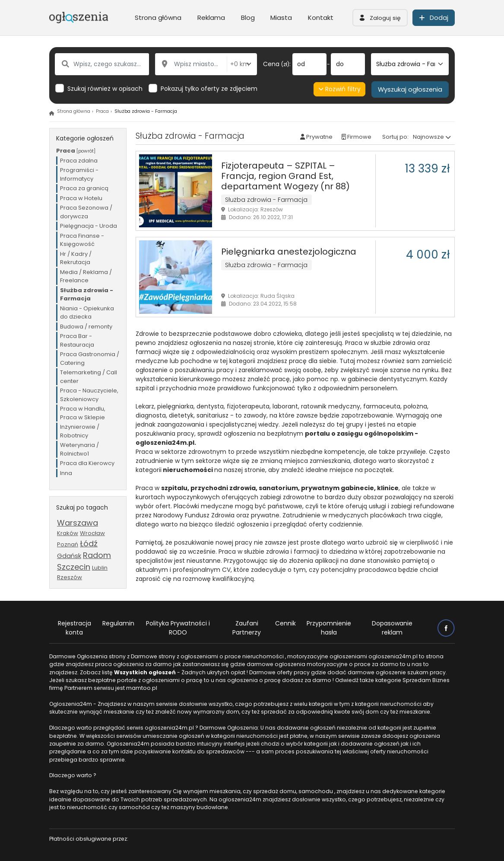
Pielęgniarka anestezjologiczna (289, 252)
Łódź (89, 544)
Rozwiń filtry (340, 89)
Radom (97, 555)
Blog (248, 18)
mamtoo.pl (142, 688)
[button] (380, 18)
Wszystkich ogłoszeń (145, 672)
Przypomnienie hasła (329, 628)
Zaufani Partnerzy (247, 628)
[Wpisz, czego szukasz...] (102, 64)
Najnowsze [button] (428, 137)
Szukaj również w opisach (105, 89)
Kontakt (321, 18)
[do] (348, 64)
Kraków (68, 533)
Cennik (285, 623)
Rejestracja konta (74, 628)
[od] (309, 64)
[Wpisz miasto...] (191, 64)
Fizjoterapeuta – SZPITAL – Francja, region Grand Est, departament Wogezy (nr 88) (285, 176)
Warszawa (78, 523)
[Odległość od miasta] (242, 64)
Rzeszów (70, 577)
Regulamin (118, 623)
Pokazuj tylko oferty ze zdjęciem (209, 89)
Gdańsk (69, 556)
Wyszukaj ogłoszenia (410, 89)
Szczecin (74, 567)
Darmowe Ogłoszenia (78, 656)
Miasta (281, 18)
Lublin (100, 568)
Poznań (68, 544)
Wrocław (92, 533)
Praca (102, 111)
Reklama (211, 18)
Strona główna (158, 18)
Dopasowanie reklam (392, 628)
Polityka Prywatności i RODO (178, 628)
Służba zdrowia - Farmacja (266, 200)
